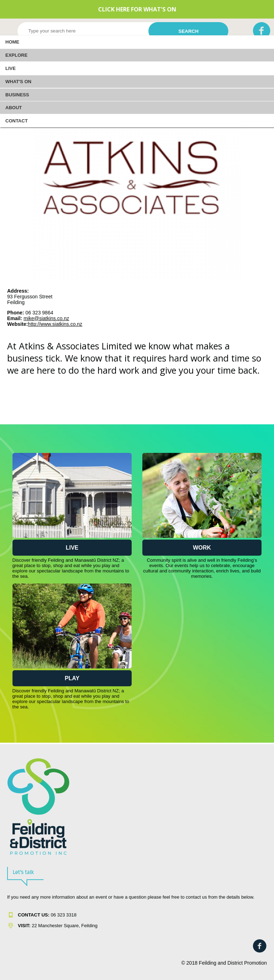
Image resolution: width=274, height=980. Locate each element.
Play (72, 678)
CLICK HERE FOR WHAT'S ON (137, 9)
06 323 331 (46, 915)
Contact (17, 121)
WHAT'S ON (18, 82)
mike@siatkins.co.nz (46, 318)
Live (72, 548)
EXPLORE (16, 55)
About (14, 108)
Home (12, 42)
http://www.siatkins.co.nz (55, 324)
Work (202, 548)
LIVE (11, 68)
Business (17, 95)
